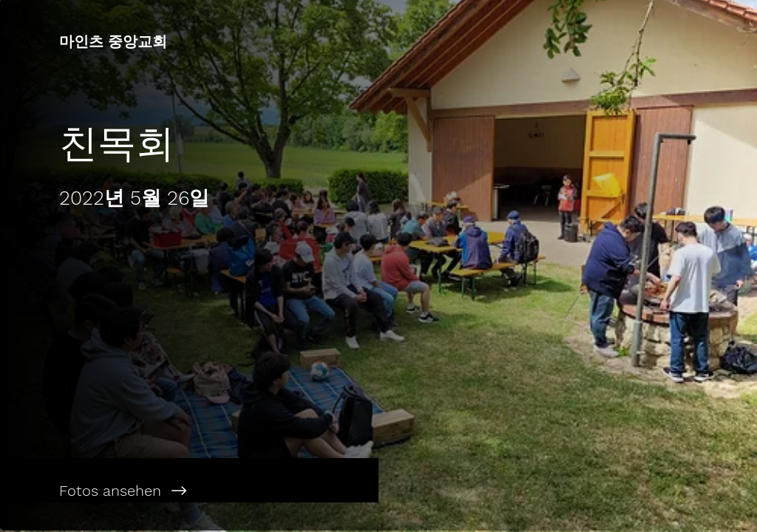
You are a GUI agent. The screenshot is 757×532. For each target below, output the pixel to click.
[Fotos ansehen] (189, 491)
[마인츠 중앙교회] (189, 41)
